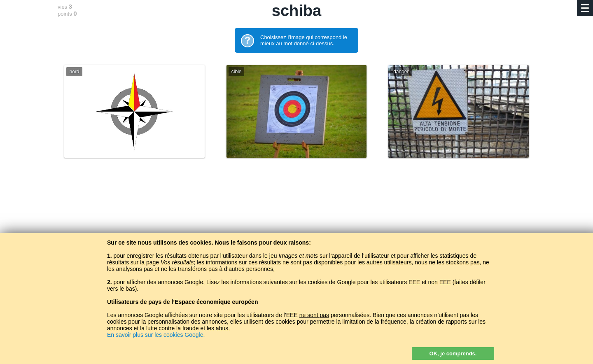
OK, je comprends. (453, 353)
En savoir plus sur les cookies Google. (156, 335)
